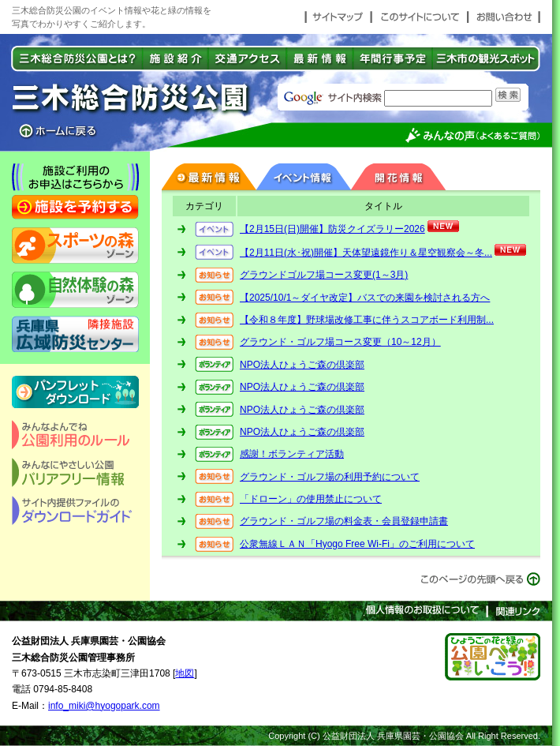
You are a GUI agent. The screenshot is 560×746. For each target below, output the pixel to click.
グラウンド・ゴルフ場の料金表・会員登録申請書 (344, 521)
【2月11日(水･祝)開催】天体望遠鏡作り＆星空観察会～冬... (366, 253)
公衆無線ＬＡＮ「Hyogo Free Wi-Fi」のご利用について (357, 544)
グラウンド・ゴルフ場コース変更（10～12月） (340, 342)
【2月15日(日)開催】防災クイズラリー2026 (332, 229)
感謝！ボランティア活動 (292, 454)
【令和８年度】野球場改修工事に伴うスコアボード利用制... (367, 320)
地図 (185, 673)
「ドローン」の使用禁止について (311, 499)
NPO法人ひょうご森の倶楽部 (302, 365)
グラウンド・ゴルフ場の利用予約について (330, 477)
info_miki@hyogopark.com (104, 706)
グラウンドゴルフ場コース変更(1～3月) (324, 275)
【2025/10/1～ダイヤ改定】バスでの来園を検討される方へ (365, 298)
